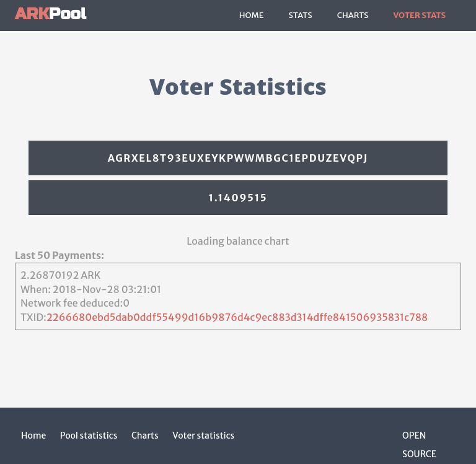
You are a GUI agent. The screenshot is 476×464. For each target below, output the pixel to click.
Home (252, 15)
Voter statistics (203, 436)
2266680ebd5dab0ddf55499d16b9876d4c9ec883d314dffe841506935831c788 (237, 317)
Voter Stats (419, 15)
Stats (300, 15)
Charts (353, 15)
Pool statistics (89, 436)
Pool (51, 14)
